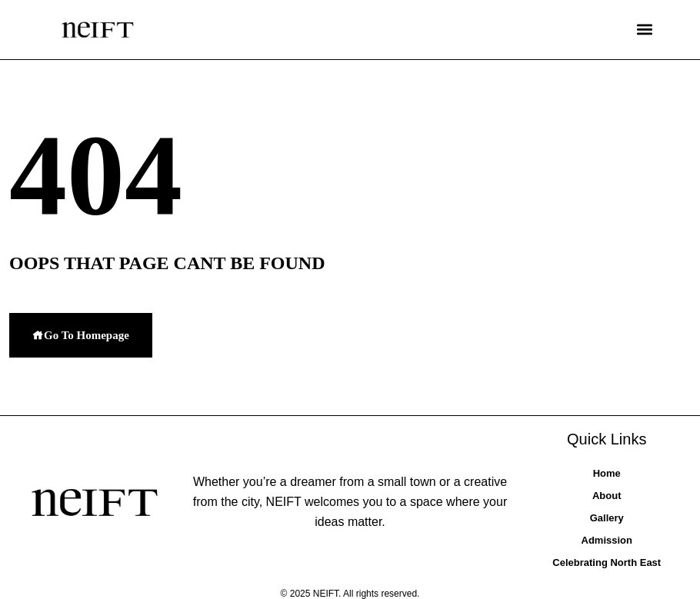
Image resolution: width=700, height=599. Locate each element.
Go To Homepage (81, 335)
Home (607, 473)
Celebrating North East (607, 562)
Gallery (607, 518)
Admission (607, 540)
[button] (644, 30)
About (607, 496)
